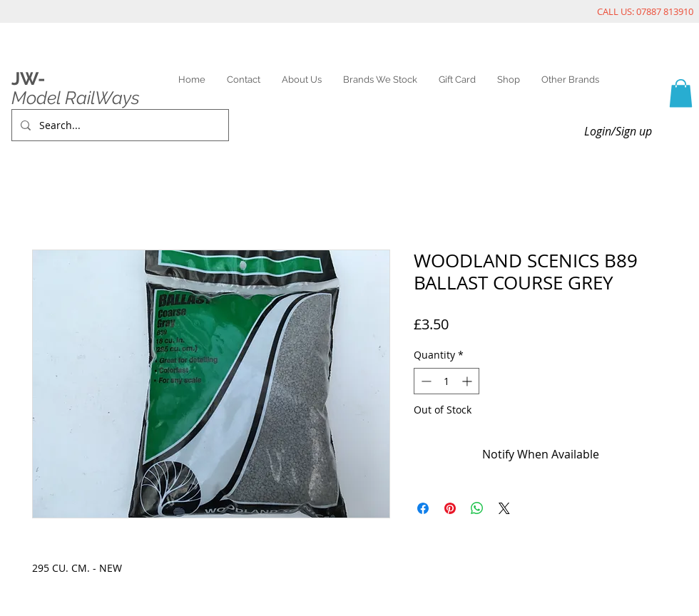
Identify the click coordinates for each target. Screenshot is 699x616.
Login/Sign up (618, 131)
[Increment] (468, 381)
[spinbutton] (447, 381)
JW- (28, 78)
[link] (681, 93)
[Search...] (119, 125)
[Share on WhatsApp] (477, 508)
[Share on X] (504, 508)
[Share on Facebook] (423, 508)
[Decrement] (425, 381)
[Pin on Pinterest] (450, 508)
